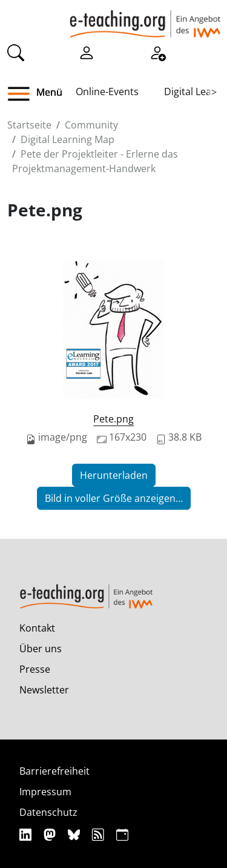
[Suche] (16, 52)
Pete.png (113, 419)
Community (91, 125)
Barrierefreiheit (54, 771)
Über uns (41, 649)
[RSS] (100, 834)
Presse (35, 669)
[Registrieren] (157, 52)
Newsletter (44, 690)
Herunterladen (114, 475)
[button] (23, 94)
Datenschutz (48, 812)
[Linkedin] (27, 834)
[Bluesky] (75, 834)
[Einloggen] (87, 52)
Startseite (29, 125)
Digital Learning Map (67, 139)
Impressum (45, 792)
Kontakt (37, 628)
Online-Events (107, 92)
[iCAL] (122, 834)
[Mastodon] (51, 834)
